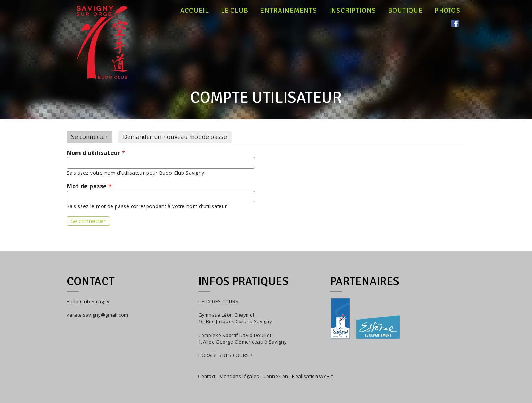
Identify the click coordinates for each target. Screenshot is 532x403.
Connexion (276, 376)
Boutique (405, 11)
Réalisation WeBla (313, 376)
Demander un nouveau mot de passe (175, 137)
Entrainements (288, 11)
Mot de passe (89, 186)
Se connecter (92, 137)
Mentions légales (239, 376)
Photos (447, 11)
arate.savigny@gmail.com (99, 315)
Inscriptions (352, 11)
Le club (234, 11)
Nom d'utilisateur (96, 153)
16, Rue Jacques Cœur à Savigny (235, 321)
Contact (207, 376)
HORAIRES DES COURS (224, 355)
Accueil (195, 11)
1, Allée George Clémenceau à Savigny (243, 342)
